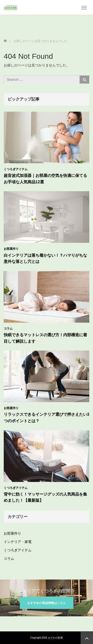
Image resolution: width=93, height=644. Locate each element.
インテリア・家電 (18, 542)
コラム (8, 329)
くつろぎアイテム (16, 169)
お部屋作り (11, 249)
